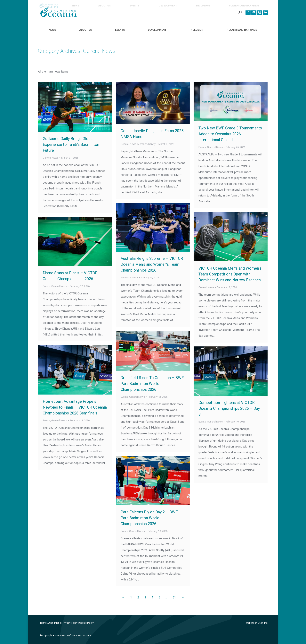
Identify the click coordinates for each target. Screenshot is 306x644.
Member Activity (146, 144)
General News (51, 158)
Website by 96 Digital (257, 623)
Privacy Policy (70, 623)
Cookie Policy (86, 623)
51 (174, 597)
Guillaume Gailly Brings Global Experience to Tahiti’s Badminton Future (71, 144)
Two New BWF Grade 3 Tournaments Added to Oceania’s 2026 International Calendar (230, 134)
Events (202, 147)
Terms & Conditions (50, 623)
